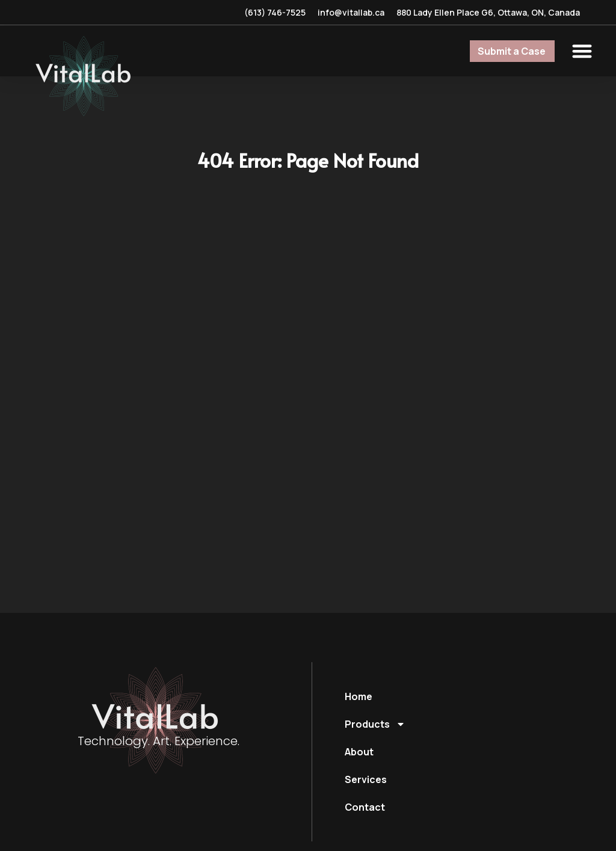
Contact (365, 807)
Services (366, 779)
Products (375, 724)
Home (359, 696)
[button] (583, 51)
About (359, 752)
